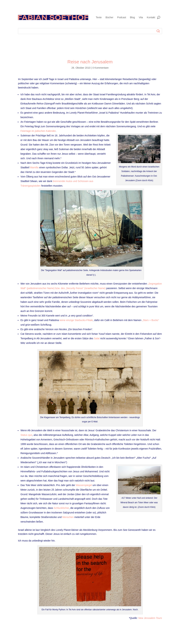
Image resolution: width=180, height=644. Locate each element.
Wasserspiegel (84, 485)
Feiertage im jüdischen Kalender (38, 131)
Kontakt (151, 17)
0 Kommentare (101, 68)
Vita (141, 17)
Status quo (26, 435)
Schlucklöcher (61, 508)
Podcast (122, 17)
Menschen (68, 517)
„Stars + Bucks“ (150, 320)
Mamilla (34, 167)
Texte (99, 17)
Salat (97, 338)
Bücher (109, 17)
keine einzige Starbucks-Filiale (76, 320)
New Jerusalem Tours (150, 618)
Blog (132, 17)
